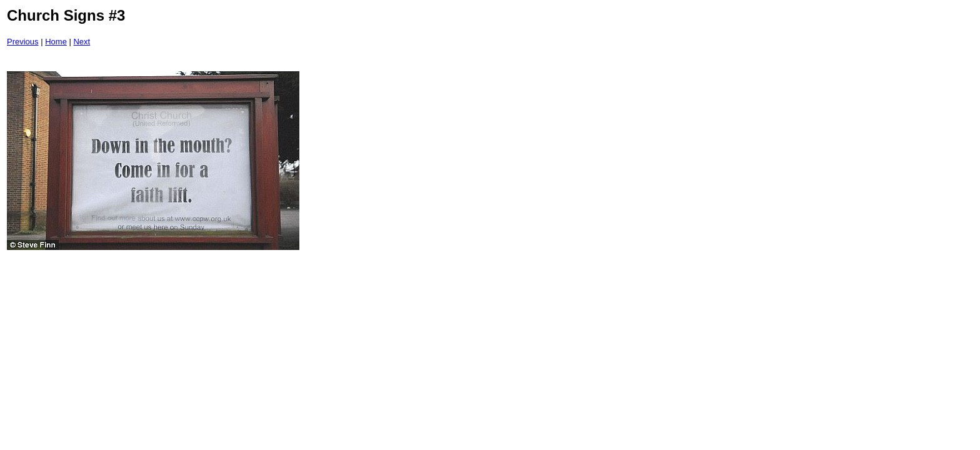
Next (82, 42)
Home (56, 42)
